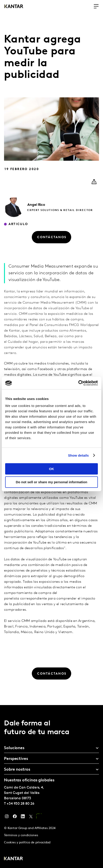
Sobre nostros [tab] (17, 770)
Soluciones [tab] (14, 748)
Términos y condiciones (21, 835)
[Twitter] (31, 817)
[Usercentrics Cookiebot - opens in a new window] (78, 383)
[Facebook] (15, 817)
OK (52, 469)
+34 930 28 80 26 (20, 804)
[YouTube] (39, 817)
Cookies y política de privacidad (27, 843)
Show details (78, 455)
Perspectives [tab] (16, 759)
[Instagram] (7, 817)
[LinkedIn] (23, 817)
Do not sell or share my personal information (51, 482)
